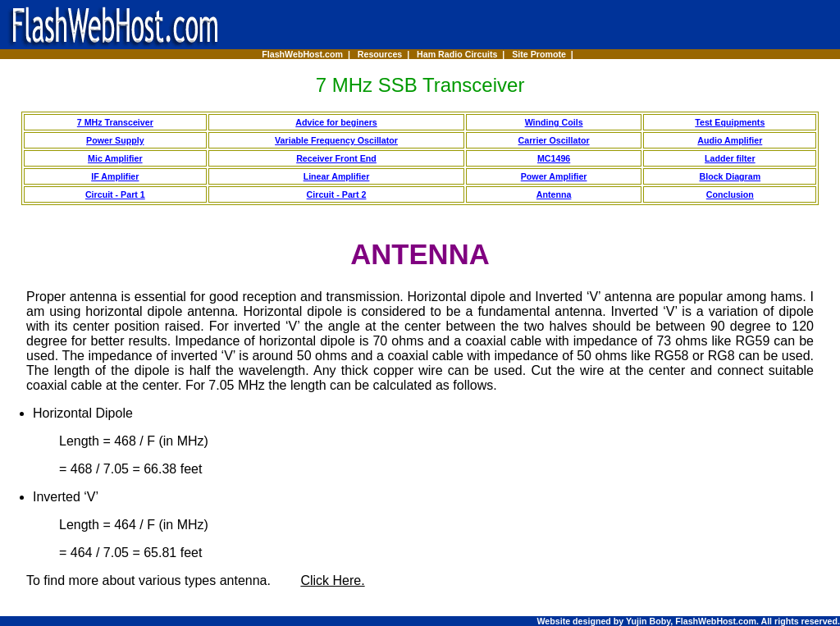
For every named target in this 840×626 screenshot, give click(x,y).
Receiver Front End (336, 158)
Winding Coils (554, 122)
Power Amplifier (554, 176)
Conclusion (730, 194)
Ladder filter (730, 158)
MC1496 (554, 158)
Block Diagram (730, 176)
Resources (380, 54)
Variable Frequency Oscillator (336, 140)
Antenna (554, 194)
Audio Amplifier (730, 140)
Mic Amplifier (115, 158)
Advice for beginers (336, 122)
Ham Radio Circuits (457, 54)
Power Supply (115, 140)
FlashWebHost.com (302, 54)
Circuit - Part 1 (115, 194)
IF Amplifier (115, 176)
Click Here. (332, 580)
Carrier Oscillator (554, 140)
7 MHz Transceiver (115, 122)
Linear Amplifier (337, 176)
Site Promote (539, 54)
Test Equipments (730, 122)
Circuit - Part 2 (337, 194)
